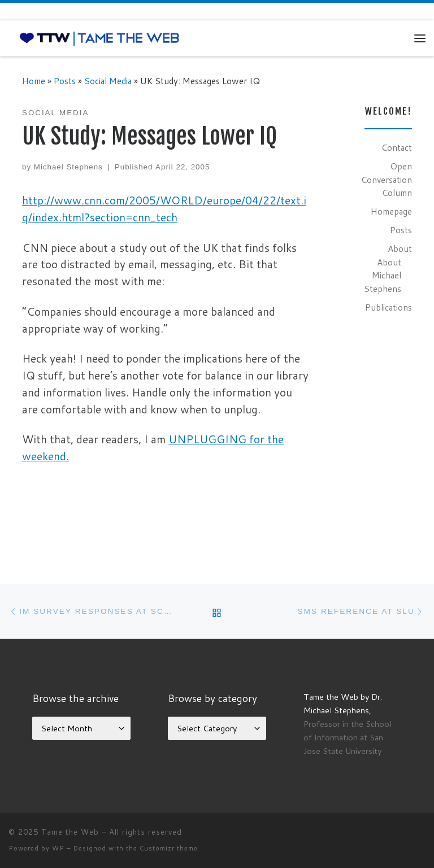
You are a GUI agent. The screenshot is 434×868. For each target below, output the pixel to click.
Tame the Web (70, 832)
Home (34, 81)
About (400, 248)
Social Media (108, 81)
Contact (397, 147)
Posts (65, 81)
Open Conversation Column (387, 179)
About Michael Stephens (383, 275)
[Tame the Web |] (99, 38)
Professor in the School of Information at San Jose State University (348, 737)
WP (58, 848)
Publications (389, 307)
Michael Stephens (68, 167)
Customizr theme (169, 848)
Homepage (391, 211)
